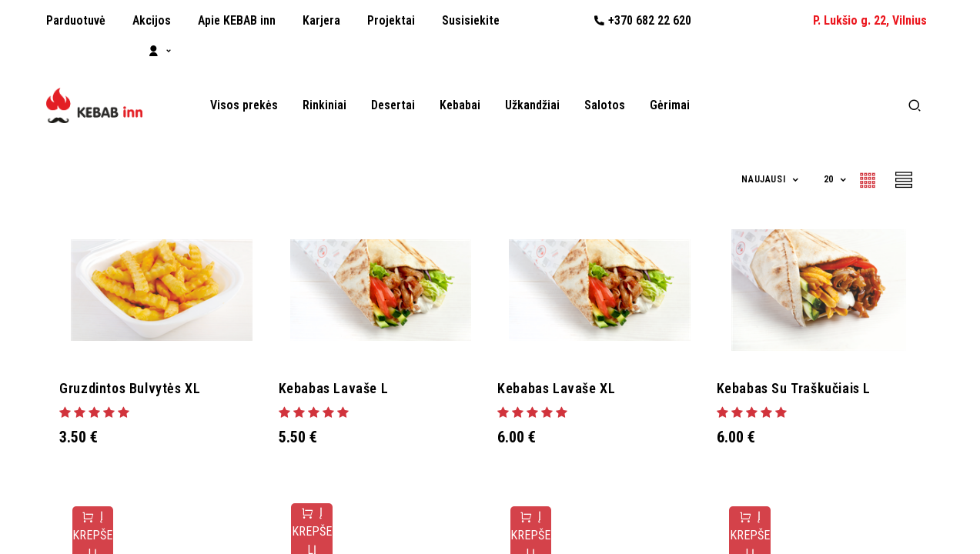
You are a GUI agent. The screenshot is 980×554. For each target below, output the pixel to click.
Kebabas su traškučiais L (801, 388)
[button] (771, 180)
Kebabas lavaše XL (563, 388)
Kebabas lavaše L (341, 388)
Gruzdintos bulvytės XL (137, 388)
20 (830, 179)
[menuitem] (76, 21)
